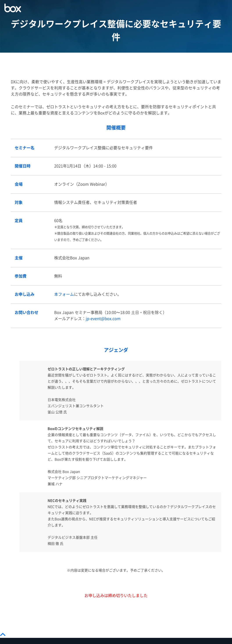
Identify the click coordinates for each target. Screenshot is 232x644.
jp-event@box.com (103, 319)
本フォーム (64, 294)
